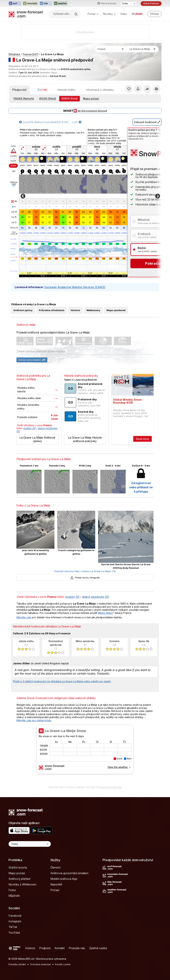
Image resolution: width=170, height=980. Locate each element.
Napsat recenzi (55, 688)
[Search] (76, 14)
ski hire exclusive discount (85, 111)
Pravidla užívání (17, 964)
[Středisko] (143, 49)
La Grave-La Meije (52, 54)
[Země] (111, 49)
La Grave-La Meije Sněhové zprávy (37, 439)
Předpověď (19, 90)
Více (14, 186)
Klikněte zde (24, 617)
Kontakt (60, 948)
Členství (55, 867)
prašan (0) (29, 428)
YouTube (14, 933)
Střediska (14, 54)
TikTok (13, 927)
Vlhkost (14, 228)
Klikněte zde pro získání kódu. (34, 720)
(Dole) (70, 98)
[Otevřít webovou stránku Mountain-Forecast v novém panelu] (30, 4)
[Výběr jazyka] (128, 4)
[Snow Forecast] (26, 14)
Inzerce (30, 948)
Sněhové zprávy (23, 310)
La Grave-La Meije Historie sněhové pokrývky (85, 439)
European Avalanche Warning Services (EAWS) (75, 287)
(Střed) (48, 98)
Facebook (15, 916)
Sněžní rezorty (18, 867)
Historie (75, 310)
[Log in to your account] (154, 14)
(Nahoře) (24, 98)
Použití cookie (63, 964)
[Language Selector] (30, 844)
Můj (137, 14)
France (31, 54)
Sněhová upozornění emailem (69, 873)
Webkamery (93, 310)
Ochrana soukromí (40, 964)
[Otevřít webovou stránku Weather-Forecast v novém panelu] (61, 4)
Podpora (45, 948)
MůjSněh (14, 896)
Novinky (109, 14)
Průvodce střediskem (52, 310)
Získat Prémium (151, 3)
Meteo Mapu (105, 613)
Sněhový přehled (19, 879)
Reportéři (56, 884)
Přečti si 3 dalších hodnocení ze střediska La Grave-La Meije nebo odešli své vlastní (62, 681)
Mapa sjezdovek (116, 310)
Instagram (15, 921)
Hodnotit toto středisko (28, 688)
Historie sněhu (66, 90)
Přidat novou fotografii (85, 578)
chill (14, 223)
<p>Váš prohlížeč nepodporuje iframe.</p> (85, 754)
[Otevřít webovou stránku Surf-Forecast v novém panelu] (15, 4)
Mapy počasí (91, 98)
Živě (42, 90)
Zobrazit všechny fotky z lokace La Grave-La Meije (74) (85, 571)
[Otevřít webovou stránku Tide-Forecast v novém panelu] (46, 4)
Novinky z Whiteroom (22, 884)
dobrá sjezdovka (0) (95, 597)
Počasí (93, 14)
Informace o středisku (100, 90)
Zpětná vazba (98, 948)
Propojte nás (77, 948)
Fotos (12, 890)
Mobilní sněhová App (64, 879)
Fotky (124, 14)
